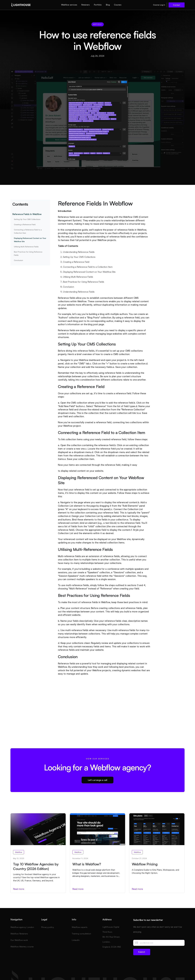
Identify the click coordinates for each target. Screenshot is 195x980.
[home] (21, 5)
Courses (118, 5)
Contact (177, 5)
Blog (108, 5)
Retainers (85, 5)
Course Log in (159, 5)
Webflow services (69, 5)
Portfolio (98, 5)
